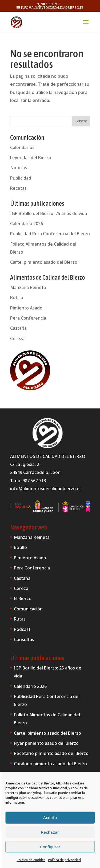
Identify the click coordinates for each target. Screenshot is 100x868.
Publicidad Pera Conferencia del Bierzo (50, 234)
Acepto (50, 817)
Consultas (24, 639)
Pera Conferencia (28, 318)
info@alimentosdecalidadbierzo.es (46, 489)
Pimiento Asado (26, 308)
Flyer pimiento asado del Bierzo (46, 743)
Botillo (17, 297)
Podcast (22, 629)
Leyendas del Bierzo (31, 158)
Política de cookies (31, 860)
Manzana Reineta (28, 287)
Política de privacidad (64, 860)
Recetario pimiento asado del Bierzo (51, 753)
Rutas (20, 619)
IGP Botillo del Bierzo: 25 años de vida (49, 213)
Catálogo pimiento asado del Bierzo (50, 764)
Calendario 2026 (27, 224)
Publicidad (21, 178)
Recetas (18, 188)
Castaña (18, 328)
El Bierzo (23, 598)
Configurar (50, 847)
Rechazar (50, 832)
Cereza (17, 338)
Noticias (19, 168)
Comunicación (28, 609)
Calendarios (22, 147)
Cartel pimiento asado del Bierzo (44, 262)
